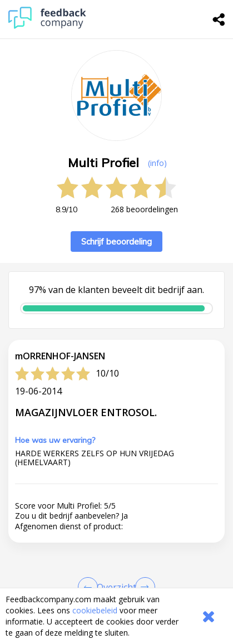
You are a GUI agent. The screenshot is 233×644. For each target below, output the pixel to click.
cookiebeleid (95, 610)
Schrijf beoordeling (116, 241)
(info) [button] (157, 163)
